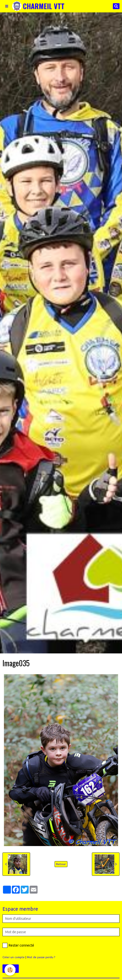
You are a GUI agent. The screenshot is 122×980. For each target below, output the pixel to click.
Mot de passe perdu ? (41, 957)
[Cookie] (10, 970)
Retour (61, 864)
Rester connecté (18, 945)
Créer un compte (14, 957)
